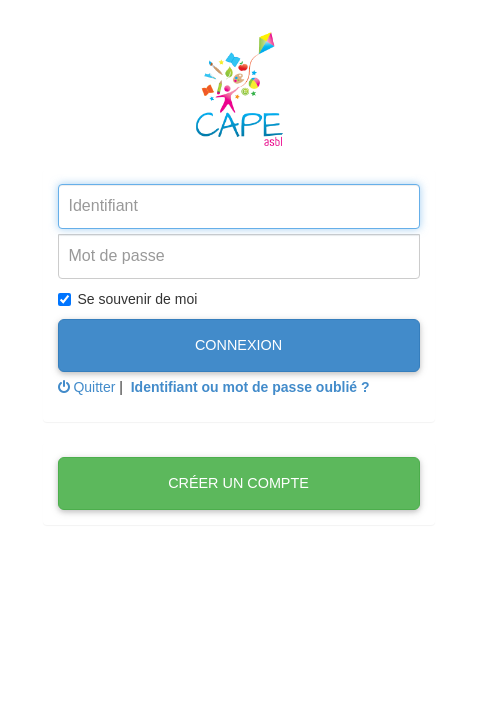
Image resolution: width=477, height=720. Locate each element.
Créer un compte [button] (238, 483)
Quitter (87, 387)
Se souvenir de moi (128, 299)
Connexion (238, 345)
